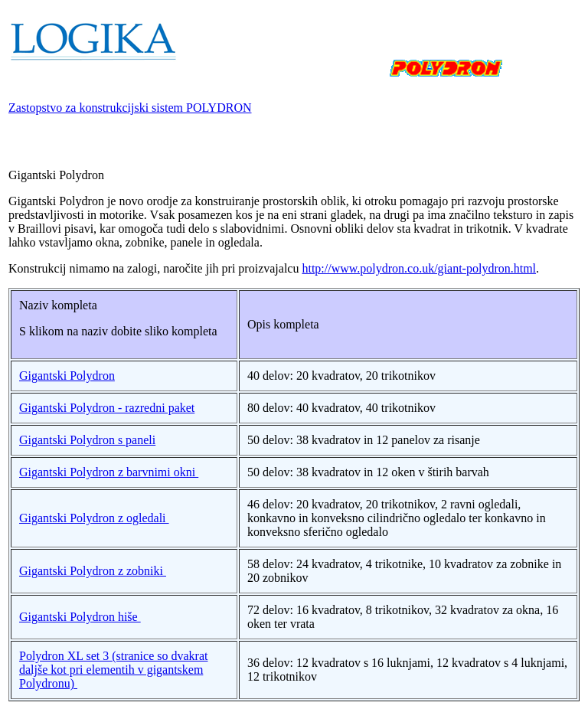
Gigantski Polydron (67, 376)
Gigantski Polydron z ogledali (94, 518)
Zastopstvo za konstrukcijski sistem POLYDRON (130, 108)
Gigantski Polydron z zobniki (93, 571)
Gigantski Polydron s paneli (87, 440)
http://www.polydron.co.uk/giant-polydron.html (419, 268)
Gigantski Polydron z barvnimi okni (109, 472)
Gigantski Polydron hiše (80, 617)
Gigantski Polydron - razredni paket (107, 408)
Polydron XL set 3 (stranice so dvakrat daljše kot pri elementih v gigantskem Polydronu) (113, 670)
